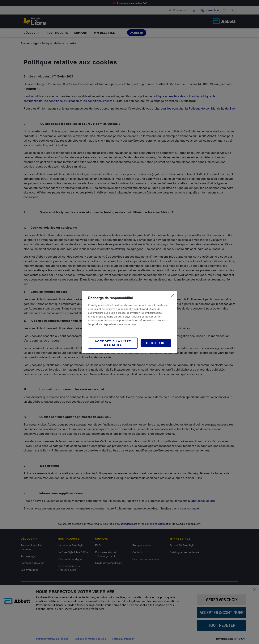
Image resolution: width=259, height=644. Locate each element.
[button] (156, 343)
